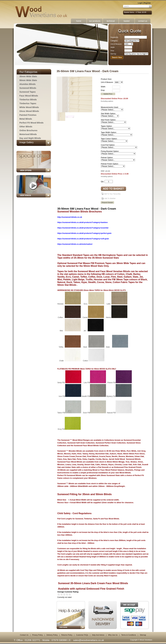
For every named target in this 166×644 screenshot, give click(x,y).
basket (127, 21)
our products (95, 21)
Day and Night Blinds (30, 138)
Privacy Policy (37, 635)
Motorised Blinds (28, 134)
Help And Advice (98, 635)
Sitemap (143, 635)
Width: (113, 47)
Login (140, 3)
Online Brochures (28, 130)
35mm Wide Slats (28, 76)
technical (111, 21)
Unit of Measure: (116, 44)
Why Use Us (113, 635)
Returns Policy (67, 635)
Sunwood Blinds (28, 88)
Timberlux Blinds (28, 99)
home (79, 21)
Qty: (102, 182)
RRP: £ (104, 171)
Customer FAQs (82, 635)
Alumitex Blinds (27, 84)
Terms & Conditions (129, 635)
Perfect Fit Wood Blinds (31, 123)
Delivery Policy (52, 635)
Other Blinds (26, 126)
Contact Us (24, 635)
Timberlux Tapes (28, 103)
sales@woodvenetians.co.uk (89, 640)
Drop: (112, 51)
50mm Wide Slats (28, 80)
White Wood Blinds (29, 107)
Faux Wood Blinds (29, 96)
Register (147, 3)
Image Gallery (27, 142)
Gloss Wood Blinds (29, 111)
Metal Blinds (26, 119)
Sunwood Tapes (28, 92)
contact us (143, 21)
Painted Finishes (28, 115)
